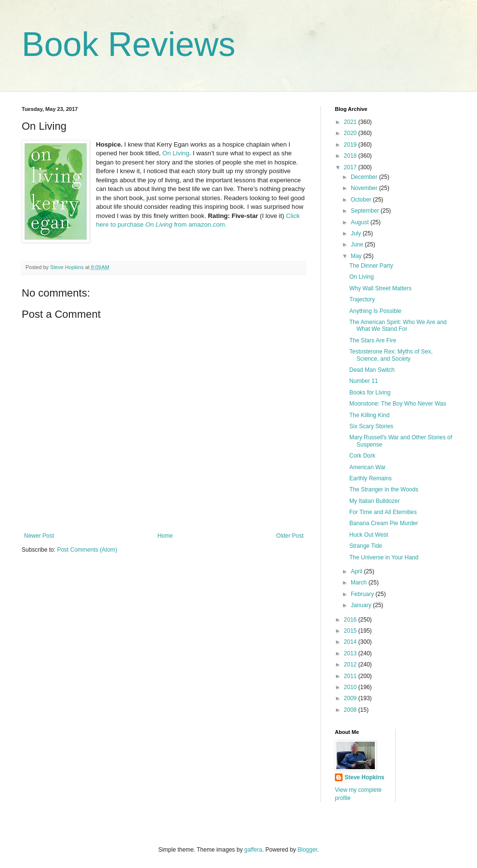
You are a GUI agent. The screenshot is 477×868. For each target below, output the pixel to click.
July (357, 233)
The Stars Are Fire (373, 340)
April (357, 571)
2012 (351, 665)
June (358, 244)
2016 (351, 620)
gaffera (253, 850)
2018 (351, 156)
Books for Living (370, 393)
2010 (351, 687)
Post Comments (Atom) (87, 550)
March (360, 583)
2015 (351, 631)
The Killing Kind (369, 415)
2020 (351, 133)
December (365, 177)
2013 (351, 653)
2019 (351, 145)
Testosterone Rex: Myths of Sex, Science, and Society (391, 355)
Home (165, 536)
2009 (351, 698)
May (357, 256)
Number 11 (364, 381)
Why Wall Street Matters (380, 288)
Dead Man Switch (372, 370)
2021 (351, 122)
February (363, 594)
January (362, 605)
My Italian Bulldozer (375, 501)
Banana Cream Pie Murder (384, 523)
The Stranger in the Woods (384, 489)
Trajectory (362, 299)
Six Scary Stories (371, 426)
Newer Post (39, 536)
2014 (351, 642)
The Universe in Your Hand (384, 557)
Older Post (290, 536)
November (365, 188)
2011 (351, 676)
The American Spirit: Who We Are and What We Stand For (398, 325)
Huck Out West (369, 535)
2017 (351, 167)
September (366, 211)
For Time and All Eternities (383, 512)
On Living (176, 153)
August (361, 222)
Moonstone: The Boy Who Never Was (398, 404)
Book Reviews (129, 44)
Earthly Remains (371, 478)
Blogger (308, 850)
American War (368, 467)
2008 (351, 710)
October (362, 200)
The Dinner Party (371, 266)
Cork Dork (362, 456)
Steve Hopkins (364, 777)
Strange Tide (366, 546)
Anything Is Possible (375, 311)
